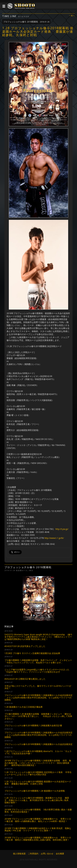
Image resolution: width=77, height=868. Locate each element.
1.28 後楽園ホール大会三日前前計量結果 (24, 707)
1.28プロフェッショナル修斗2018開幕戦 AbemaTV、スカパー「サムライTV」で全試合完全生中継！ (38, 752)
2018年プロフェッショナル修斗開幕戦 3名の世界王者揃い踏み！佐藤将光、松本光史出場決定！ (38, 811)
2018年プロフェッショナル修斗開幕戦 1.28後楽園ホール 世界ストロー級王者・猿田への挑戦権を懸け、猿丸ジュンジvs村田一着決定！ (38, 820)
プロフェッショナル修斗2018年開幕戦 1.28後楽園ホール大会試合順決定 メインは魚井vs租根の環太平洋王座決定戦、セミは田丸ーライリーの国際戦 (38, 697)
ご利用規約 (33, 854)
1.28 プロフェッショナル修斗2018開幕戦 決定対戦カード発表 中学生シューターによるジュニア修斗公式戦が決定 (38, 773)
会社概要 (60, 854)
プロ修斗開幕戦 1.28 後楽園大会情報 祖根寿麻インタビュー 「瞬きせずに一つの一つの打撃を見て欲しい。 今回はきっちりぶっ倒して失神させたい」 (38, 716)
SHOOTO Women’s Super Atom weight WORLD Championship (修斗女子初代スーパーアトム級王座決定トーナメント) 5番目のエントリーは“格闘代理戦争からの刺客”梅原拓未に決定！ (38, 637)
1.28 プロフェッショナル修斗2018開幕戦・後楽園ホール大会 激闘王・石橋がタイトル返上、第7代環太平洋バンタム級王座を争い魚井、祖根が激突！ (38, 800)
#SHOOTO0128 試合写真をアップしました (25, 646)
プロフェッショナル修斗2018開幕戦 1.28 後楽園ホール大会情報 (35, 791)
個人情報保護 (19, 854)
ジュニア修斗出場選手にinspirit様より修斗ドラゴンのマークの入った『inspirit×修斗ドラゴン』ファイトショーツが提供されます (37, 671)
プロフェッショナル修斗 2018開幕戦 (26, 22)
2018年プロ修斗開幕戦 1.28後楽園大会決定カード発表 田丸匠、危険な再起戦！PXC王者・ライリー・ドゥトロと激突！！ (38, 829)
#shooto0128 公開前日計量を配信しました (25, 679)
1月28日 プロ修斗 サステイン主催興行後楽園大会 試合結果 (32, 653)
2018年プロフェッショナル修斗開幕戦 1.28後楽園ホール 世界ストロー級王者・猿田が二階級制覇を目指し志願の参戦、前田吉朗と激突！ (38, 839)
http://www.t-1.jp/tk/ (54, 538)
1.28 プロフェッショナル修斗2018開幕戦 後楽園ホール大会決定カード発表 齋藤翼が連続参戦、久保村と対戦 (38, 783)
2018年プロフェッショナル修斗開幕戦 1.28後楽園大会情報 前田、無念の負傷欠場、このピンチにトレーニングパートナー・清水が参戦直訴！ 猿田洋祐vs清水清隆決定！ (38, 763)
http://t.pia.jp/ (62, 529)
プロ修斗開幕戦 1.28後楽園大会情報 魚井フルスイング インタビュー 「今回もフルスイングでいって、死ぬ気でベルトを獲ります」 (38, 661)
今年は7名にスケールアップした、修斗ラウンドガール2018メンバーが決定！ (38, 687)
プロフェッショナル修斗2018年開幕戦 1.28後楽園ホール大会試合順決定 (38, 744)
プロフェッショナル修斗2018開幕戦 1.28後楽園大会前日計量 (33, 725)
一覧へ (72, 16)
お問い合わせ (47, 854)
